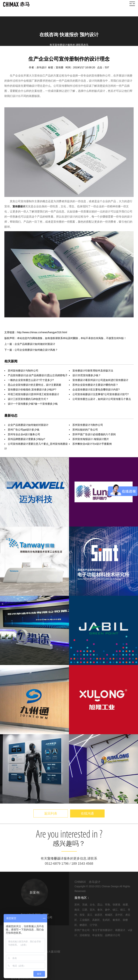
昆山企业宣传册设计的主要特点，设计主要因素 (34, 385)
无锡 (85, 905)
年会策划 (97, 935)
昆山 (100, 905)
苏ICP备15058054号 (23, 978)
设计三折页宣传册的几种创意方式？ (28, 399)
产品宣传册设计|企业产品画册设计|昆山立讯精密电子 (38, 375)
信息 (16, 54)
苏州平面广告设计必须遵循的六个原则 (94, 434)
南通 (125, 905)
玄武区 (106, 920)
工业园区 (85, 920)
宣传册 (60, 67)
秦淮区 (116, 920)
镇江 (115, 910)
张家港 (116, 905)
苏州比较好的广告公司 (85, 430)
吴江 (90, 915)
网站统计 (39, 978)
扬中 (107, 910)
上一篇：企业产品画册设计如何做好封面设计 (30, 344)
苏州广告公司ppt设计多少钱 (24, 430)
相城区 (109, 915)
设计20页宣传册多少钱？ (87, 375)
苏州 (77, 905)
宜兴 (92, 910)
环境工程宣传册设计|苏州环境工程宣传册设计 (34, 394)
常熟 (107, 905)
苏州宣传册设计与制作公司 (23, 371)
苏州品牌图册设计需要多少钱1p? (26, 439)
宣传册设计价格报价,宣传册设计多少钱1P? (32, 390)
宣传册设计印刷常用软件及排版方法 (93, 371)
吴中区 (119, 915)
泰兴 (100, 910)
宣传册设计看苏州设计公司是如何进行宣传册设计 (100, 380)
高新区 (96, 920)
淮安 (82, 915)
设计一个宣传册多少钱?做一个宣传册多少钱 (33, 404)
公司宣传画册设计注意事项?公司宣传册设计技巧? (101, 394)
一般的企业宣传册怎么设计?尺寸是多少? (31, 380)
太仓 (92, 905)
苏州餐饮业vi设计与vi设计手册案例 (92, 444)
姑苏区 (99, 915)
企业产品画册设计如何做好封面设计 (28, 425)
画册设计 (27, 54)
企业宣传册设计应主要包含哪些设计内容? (96, 390)
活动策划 (85, 935)
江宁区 (94, 925)
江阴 (85, 910)
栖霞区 (83, 925)
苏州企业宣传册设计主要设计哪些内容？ (95, 385)
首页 (7, 54)
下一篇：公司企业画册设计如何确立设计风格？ (31, 350)
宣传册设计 (19, 206)
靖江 (123, 910)
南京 (77, 910)
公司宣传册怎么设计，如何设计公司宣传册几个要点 (102, 399)
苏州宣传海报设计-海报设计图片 (91, 439)
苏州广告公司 (82, 930)
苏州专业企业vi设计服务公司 (24, 434)
